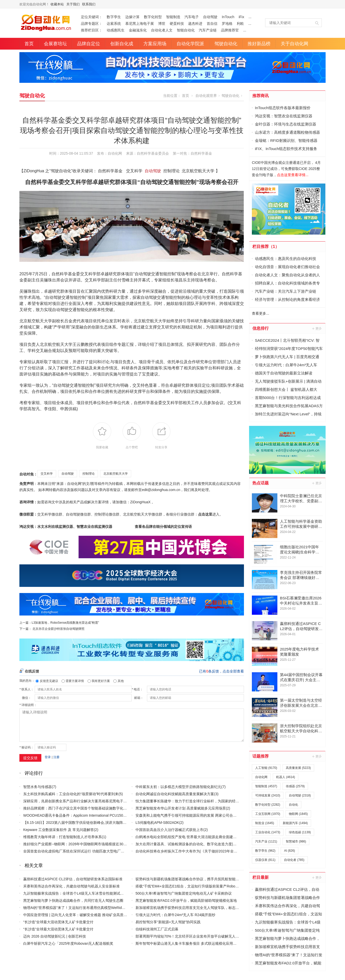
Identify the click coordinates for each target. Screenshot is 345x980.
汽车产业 (266, 841)
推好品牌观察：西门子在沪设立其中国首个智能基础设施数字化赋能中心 (80, 808)
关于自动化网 (294, 44)
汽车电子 (192, 17)
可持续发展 (268, 795)
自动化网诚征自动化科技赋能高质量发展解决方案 (175, 794)
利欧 (240, 24)
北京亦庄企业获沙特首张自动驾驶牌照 (58, 629)
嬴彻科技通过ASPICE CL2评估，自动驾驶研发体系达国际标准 (73, 879)
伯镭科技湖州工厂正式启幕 (157, 929)
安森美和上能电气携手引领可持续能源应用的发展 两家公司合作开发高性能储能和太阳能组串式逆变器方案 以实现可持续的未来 (237, 815)
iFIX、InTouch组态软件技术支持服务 (286, 149)
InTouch (228, 17)
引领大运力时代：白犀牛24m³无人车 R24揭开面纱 (175, 915)
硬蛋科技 (177, 24)
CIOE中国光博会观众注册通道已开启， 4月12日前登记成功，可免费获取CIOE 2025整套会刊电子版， (286, 169)
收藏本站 (57, 4)
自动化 (293, 805)
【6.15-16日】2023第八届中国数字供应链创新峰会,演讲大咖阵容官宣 (78, 823)
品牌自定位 (89, 44)
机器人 (286, 777)
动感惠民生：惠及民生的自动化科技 (286, 259)
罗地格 (227, 24)
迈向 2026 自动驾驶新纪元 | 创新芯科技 (55, 936)
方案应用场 (155, 44)
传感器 (295, 786)
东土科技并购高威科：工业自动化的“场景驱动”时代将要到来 (71, 794)
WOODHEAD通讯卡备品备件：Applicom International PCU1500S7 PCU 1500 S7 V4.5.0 (93, 815)
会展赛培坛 (55, 44)
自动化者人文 (162, 30)
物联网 (298, 814)
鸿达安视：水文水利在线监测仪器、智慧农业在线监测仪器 (66, 527)
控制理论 (89, 474)
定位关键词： (92, 17)
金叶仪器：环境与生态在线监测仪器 (286, 124)
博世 (162, 24)
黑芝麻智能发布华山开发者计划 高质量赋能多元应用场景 (181, 808)
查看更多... (261, 313)
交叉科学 (47, 474)
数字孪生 (114, 17)
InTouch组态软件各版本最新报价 (283, 108)
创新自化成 (122, 44)
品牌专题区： (92, 24)
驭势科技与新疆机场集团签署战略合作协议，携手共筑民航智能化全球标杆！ (196, 879)
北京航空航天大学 (116, 474)
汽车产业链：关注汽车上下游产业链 (286, 291)
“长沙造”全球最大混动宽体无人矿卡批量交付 (58, 922)
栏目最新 (261, 877)
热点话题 (261, 483)
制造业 (265, 823)
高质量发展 (298, 768)
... (250, 17)
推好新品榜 (259, 44)
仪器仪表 (265, 860)
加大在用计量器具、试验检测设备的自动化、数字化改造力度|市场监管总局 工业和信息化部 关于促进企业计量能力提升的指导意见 (239, 844)
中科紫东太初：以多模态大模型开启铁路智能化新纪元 (178, 787)
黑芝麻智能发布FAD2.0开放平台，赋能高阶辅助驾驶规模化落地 (186, 901)
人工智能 (266, 768)
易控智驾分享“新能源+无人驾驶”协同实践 (168, 922)
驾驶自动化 (226, 44)
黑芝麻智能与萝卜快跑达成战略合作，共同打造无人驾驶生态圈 (73, 901)
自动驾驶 (210, 17)
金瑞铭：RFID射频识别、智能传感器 (286, 140)
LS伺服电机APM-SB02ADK (157, 823)
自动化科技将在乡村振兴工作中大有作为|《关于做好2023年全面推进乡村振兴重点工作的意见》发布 (215, 851)
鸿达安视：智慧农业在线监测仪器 (284, 116)
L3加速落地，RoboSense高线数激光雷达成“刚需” (65, 623)
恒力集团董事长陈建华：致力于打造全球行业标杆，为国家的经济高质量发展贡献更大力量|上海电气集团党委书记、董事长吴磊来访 (240, 801)
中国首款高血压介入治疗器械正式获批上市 (169, 830)
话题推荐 (261, 756)
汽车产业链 (208, 30)
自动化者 (294, 860)
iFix (241, 17)
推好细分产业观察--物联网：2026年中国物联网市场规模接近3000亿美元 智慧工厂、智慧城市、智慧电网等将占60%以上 (119, 844)
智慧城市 (296, 841)
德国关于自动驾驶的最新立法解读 (284, 373)
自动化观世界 (206, 96)
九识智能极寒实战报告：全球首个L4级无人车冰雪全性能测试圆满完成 (79, 893)
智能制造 (173, 17)
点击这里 (205, 514)
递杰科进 (195, 24)
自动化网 (115, 153)
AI (289, 851)
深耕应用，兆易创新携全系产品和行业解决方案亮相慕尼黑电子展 (75, 801)
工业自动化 (268, 832)
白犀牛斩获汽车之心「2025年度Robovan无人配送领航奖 (68, 943)
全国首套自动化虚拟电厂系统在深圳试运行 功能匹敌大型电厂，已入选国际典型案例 (90, 851)
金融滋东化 (138, 30)
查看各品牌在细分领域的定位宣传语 (163, 527)
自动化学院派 (190, 44)
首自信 (212, 24)
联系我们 (89, 4)
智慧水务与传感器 (38, 787)
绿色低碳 (300, 832)
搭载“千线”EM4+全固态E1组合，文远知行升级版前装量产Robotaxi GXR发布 (196, 886)
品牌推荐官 (230, 30)
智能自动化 (186, 30)
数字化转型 (153, 17)
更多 (317, 328)
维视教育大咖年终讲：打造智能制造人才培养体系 (63, 837)
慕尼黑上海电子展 (140, 24)
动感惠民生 (116, 30)
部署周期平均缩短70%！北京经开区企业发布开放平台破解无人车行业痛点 (194, 936)
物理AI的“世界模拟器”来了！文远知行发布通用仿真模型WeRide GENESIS (82, 908)
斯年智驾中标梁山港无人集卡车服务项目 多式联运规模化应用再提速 (190, 943)
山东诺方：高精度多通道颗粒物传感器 (287, 132)
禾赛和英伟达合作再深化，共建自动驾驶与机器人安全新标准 (71, 886)
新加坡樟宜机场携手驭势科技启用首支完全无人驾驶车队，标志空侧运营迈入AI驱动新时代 (207, 908)
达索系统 (114, 24)
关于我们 (73, 4)
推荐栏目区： (92, 30)
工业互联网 (268, 814)
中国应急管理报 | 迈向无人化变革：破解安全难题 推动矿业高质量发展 (79, 915)
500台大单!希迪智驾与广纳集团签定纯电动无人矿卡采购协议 (184, 893)
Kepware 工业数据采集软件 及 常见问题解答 (59, 830)
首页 (29, 44)
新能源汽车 (295, 823)
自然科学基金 (201, 153)
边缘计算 (132, 17)
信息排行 (261, 328)
